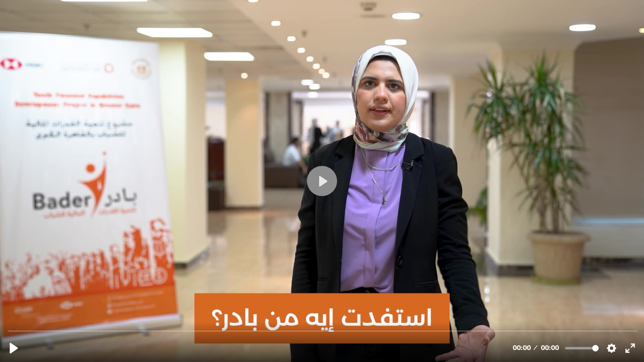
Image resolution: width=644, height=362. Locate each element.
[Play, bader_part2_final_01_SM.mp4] (14, 348)
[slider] (323, 331)
